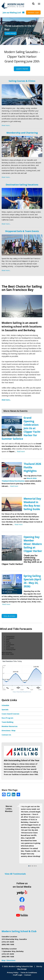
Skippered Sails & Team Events (22, 231)
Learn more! (11, 33)
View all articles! (9, 616)
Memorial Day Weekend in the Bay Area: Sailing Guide (32, 504)
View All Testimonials (15, 874)
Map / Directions (9, 960)
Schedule (5, 705)
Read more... (6, 125)
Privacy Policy (13, 972)
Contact (28, 975)
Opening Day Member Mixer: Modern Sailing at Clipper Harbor (33, 544)
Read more (21, 451)
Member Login (33, 12)
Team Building (7, 722)
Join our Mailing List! (12, 13)
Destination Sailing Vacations (22, 185)
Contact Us (6, 735)
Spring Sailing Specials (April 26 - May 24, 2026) (32, 581)
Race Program (7, 718)
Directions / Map (9, 730)
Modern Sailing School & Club (19, 931)
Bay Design (22, 969)
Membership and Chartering (22, 133)
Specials (5, 709)
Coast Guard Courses (10, 714)
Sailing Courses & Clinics (22, 81)
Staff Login (18, 975)
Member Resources (10, 726)
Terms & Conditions (29, 972)
